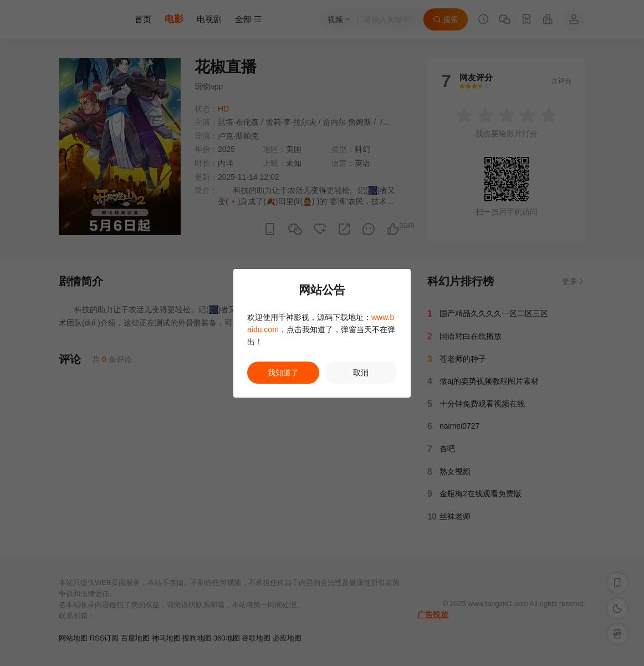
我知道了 (283, 373)
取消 (361, 373)
